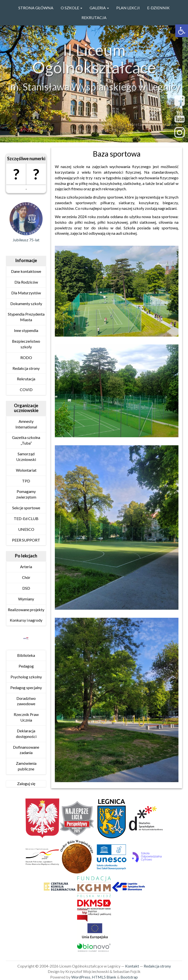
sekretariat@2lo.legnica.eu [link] (153, 126)
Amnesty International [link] (26, 424)
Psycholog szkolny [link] (26, 677)
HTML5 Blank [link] (104, 977)
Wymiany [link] (26, 599)
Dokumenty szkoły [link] (26, 304)
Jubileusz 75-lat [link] (26, 240)
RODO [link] (26, 357)
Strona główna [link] (36, 8)
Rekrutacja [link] (94, 17)
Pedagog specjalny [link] (26, 687)
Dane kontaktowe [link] (26, 271)
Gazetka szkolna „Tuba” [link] (26, 440)
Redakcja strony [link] (26, 368)
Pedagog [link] (26, 666)
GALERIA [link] (99, 8)
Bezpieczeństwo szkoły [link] (26, 344)
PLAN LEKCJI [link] (128, 8)
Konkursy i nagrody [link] (26, 620)
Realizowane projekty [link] (26, 610)
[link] (182, 31)
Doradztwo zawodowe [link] (26, 701)
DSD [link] (26, 588)
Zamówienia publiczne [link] (26, 766)
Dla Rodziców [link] (26, 282)
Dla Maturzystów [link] (26, 293)
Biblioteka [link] (26, 655)
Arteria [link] (26, 567)
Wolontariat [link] (26, 470)
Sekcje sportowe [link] (26, 508)
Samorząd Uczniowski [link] (26, 457)
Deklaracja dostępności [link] (26, 734)
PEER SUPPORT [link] (26, 540)
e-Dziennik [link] (158, 8)
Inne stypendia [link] (26, 330)
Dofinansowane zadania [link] (26, 750)
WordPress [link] (81, 977)
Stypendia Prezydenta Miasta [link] (26, 317)
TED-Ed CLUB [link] (26, 518)
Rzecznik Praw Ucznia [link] (26, 717)
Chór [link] (26, 577)
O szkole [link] (71, 8)
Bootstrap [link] (129, 977)
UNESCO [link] (26, 529)
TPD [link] (26, 481)
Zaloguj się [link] (26, 783)
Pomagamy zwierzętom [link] (26, 494)
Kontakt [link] (132, 966)
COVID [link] (26, 389)
